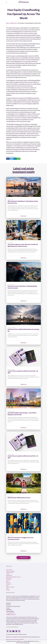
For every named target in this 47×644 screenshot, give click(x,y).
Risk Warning (19, 643)
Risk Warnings (9, 575)
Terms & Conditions (10, 571)
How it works (9, 578)
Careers (8, 574)
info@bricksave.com (11, 615)
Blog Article (14, 23)
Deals (7, 586)
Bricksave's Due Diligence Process (13, 577)
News (8, 23)
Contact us (9, 584)
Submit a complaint (10, 587)
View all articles (24, 558)
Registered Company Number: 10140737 (15, 639)
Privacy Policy (9, 570)
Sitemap (8, 590)
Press (7, 588)
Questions (8, 583)
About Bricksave (10, 573)
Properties (8, 580)
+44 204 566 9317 (11, 613)
